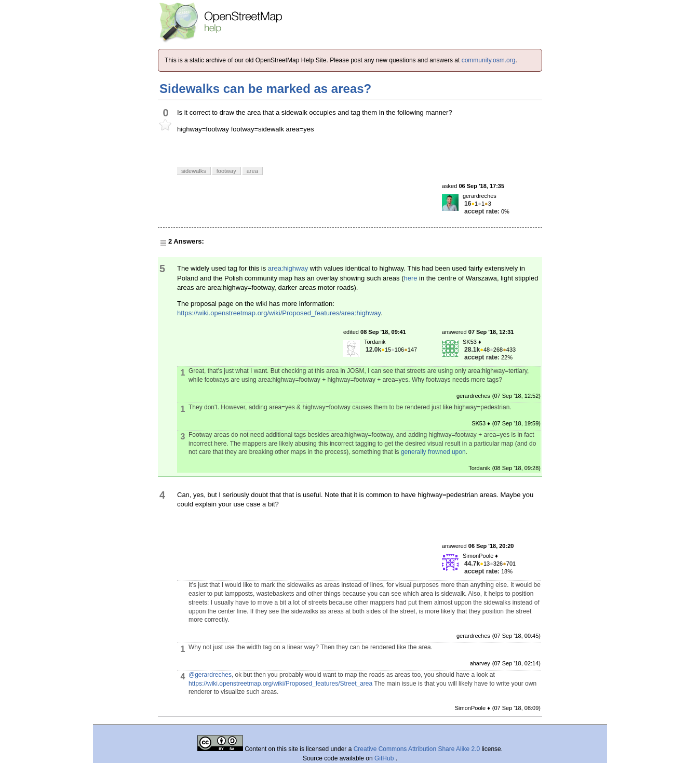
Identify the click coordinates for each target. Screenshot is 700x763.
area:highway (288, 268)
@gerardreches (210, 675)
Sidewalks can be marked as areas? (265, 89)
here (410, 278)
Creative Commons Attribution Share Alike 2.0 (417, 749)
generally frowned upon (433, 452)
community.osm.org (489, 60)
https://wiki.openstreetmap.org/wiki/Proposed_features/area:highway (279, 313)
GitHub (385, 758)
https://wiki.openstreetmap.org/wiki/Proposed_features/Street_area (280, 684)
